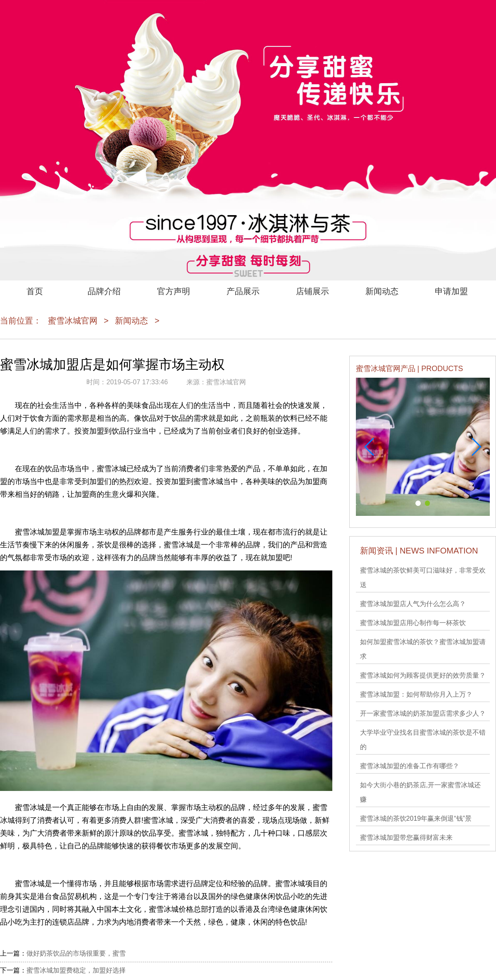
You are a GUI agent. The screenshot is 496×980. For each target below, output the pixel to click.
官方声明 (174, 291)
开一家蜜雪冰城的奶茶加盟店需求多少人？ (423, 713)
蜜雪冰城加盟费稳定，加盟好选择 (76, 970)
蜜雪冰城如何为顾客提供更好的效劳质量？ (423, 675)
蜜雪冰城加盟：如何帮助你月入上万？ (416, 694)
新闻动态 (382, 291)
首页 (35, 291)
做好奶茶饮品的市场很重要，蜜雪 (76, 953)
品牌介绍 (104, 291)
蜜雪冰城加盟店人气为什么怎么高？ (413, 604)
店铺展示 (312, 291)
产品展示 (243, 291)
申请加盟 (451, 291)
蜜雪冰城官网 (73, 321)
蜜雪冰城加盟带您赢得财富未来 (406, 837)
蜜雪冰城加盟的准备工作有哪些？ (410, 766)
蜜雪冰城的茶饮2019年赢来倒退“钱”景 (416, 818)
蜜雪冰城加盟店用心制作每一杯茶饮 (413, 623)
